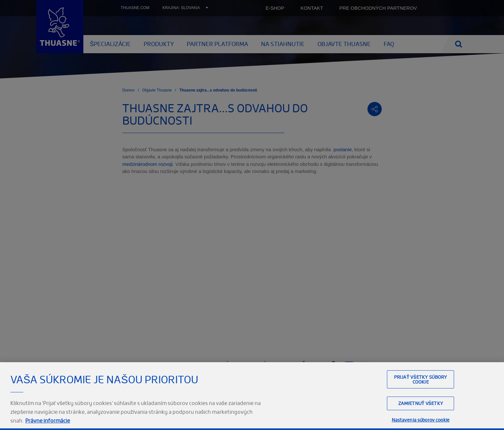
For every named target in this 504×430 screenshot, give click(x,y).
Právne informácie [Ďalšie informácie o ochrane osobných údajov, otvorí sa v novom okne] (48, 421)
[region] (252, 396)
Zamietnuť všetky (421, 403)
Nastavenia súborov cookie (421, 420)
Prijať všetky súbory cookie (421, 379)
